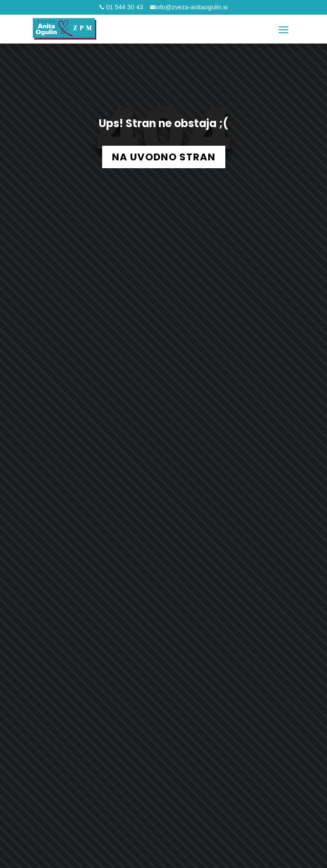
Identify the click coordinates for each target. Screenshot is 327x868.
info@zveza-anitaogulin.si (191, 7)
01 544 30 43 (124, 7)
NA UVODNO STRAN (164, 157)
